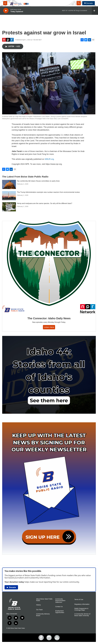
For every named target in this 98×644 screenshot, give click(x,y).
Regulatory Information (82, 604)
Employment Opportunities (60, 612)
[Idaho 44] (49, 375)
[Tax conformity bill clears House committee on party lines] (9, 184)
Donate (89, 3)
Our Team (39, 610)
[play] (6, 11)
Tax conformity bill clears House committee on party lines (38, 181)
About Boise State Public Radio (44, 600)
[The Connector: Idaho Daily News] (49, 267)
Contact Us (59, 607)
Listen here (49, 327)
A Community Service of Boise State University (82, 615)
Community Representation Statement (60, 601)
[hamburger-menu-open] (5, 3)
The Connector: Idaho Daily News (49, 318)
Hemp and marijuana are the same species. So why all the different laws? (45, 203)
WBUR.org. (50, 159)
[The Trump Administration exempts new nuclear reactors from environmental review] (9, 196)
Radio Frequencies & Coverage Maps (81, 609)
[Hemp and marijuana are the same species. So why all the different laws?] (9, 207)
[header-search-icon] (79, 3)
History (39, 605)
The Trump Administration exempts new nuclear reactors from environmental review (48, 192)
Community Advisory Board (43, 615)
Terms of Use (79, 600)
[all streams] (95, 11)
